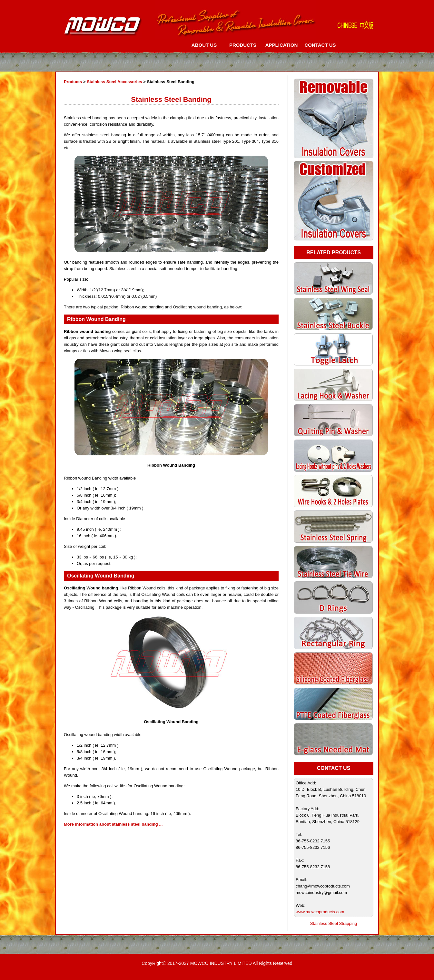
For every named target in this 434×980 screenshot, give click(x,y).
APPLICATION (282, 45)
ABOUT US (204, 45)
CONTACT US (320, 45)
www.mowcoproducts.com (320, 912)
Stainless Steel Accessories (114, 82)
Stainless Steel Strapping (334, 923)
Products (73, 82)
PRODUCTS (243, 45)
